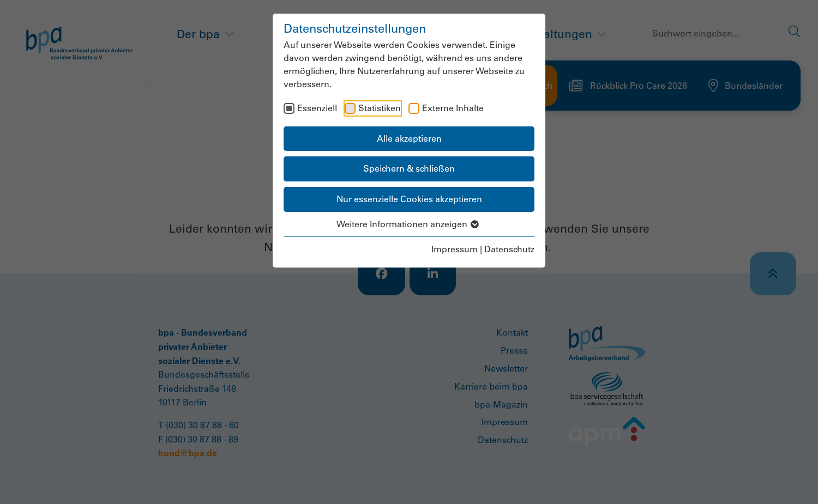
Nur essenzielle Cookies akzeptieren (409, 199)
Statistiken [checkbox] (380, 108)
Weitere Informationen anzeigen (409, 224)
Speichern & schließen (409, 168)
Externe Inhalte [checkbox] (453, 108)
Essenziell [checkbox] (317, 108)
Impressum (455, 249)
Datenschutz (509, 249)
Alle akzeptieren (409, 138)
